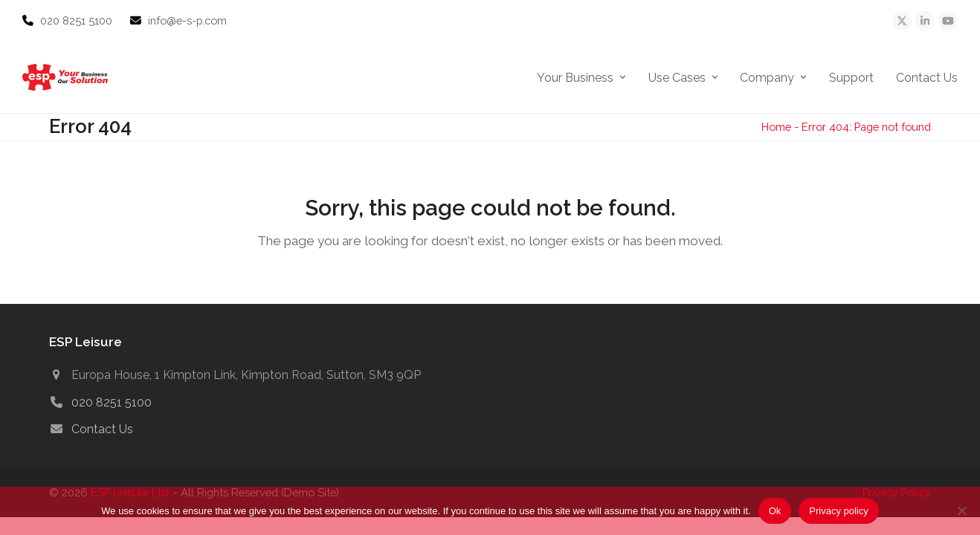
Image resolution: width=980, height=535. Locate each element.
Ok (775, 511)
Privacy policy (838, 511)
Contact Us (102, 429)
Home (776, 127)
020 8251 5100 (78, 20)
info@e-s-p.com (187, 20)
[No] (961, 510)
